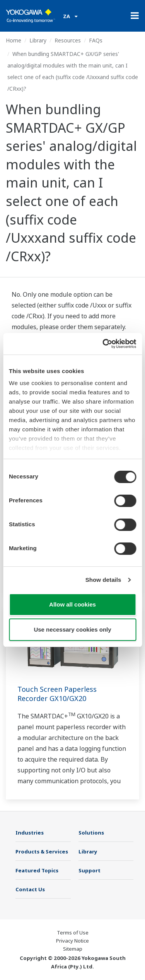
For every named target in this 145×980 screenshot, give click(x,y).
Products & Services (42, 852)
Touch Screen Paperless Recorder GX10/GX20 (57, 694)
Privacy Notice (72, 941)
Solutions (91, 833)
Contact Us (30, 889)
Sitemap (73, 949)
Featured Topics (37, 870)
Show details (103, 580)
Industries (30, 833)
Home (14, 40)
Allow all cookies (72, 604)
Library (38, 40)
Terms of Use (73, 933)
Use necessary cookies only (72, 629)
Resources (68, 40)
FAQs (96, 40)
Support (90, 870)
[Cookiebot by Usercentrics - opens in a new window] (103, 344)
